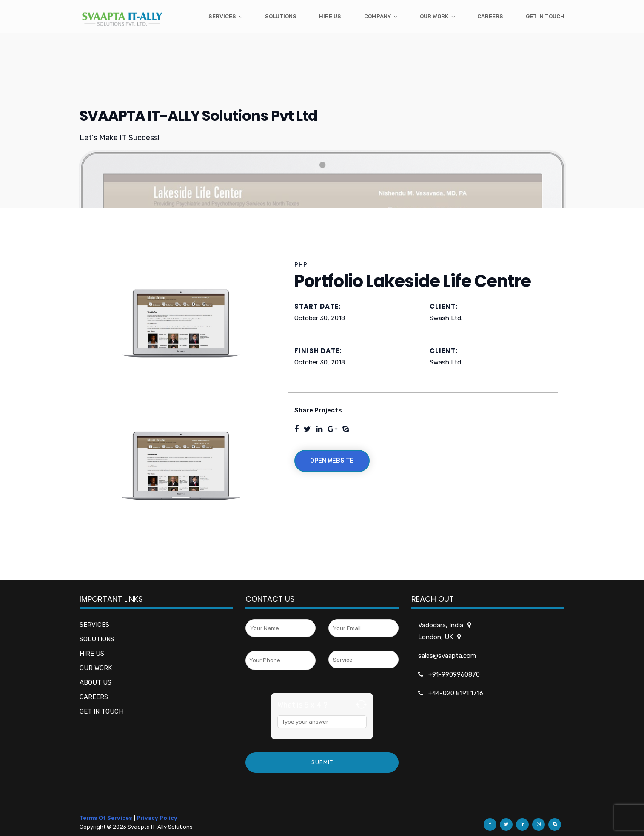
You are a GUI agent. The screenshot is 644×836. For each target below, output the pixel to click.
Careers (490, 16)
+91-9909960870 (454, 674)
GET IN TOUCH (101, 711)
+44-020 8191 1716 (456, 693)
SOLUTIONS (97, 639)
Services (222, 16)
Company (378, 16)
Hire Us (330, 16)
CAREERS (94, 697)
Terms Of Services (106, 818)
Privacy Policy (157, 818)
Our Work (434, 16)
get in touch (545, 16)
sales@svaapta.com (447, 656)
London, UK (436, 637)
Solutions (281, 16)
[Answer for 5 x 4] (322, 722)
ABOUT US (95, 682)
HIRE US (92, 654)
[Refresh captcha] (361, 704)
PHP (301, 265)
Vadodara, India (441, 625)
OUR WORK (96, 668)
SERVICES (94, 625)
